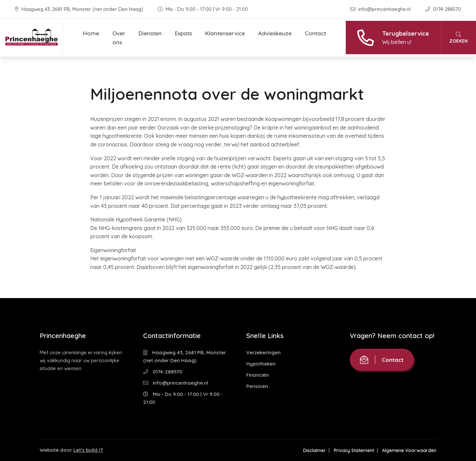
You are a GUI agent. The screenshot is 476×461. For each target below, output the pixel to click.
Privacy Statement (354, 450)
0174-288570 (443, 9)
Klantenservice (225, 33)
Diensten (150, 33)
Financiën (258, 375)
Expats (183, 33)
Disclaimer (315, 450)
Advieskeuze (275, 33)
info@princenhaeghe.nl (381, 9)
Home (91, 33)
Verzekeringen (263, 352)
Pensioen (257, 386)
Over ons (119, 38)
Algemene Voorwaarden (409, 450)
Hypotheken (261, 364)
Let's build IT (88, 450)
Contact (315, 33)
